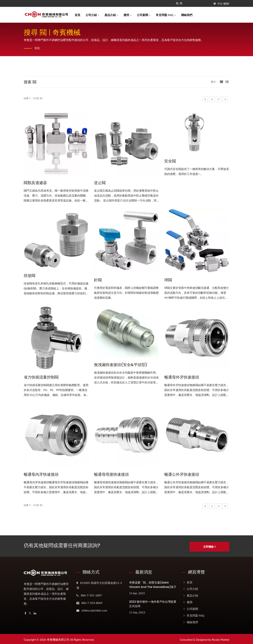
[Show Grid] (222, 82)
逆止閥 (100, 183)
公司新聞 (144, 15)
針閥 (98, 280)
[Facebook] (25, 612)
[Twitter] (30, 612)
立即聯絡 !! (212, 545)
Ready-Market (221, 638)
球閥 (168, 280)
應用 (128, 15)
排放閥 (30, 276)
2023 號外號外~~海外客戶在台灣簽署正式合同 (153, 603)
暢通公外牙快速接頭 (182, 475)
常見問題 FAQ (166, 15)
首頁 (77, 15)
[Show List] (227, 82)
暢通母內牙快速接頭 (41, 475)
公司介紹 (92, 15)
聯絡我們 (187, 15)
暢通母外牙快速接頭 (182, 377)
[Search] (195, 3)
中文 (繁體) (223, 4)
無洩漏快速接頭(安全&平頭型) (121, 365)
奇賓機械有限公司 (58, 638)
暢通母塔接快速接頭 (111, 475)
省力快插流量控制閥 (41, 377)
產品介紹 (111, 15)
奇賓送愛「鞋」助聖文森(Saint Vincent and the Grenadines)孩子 (153, 584)
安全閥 (170, 161)
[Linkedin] (35, 612)
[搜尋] (177, 3)
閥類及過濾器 (35, 183)
